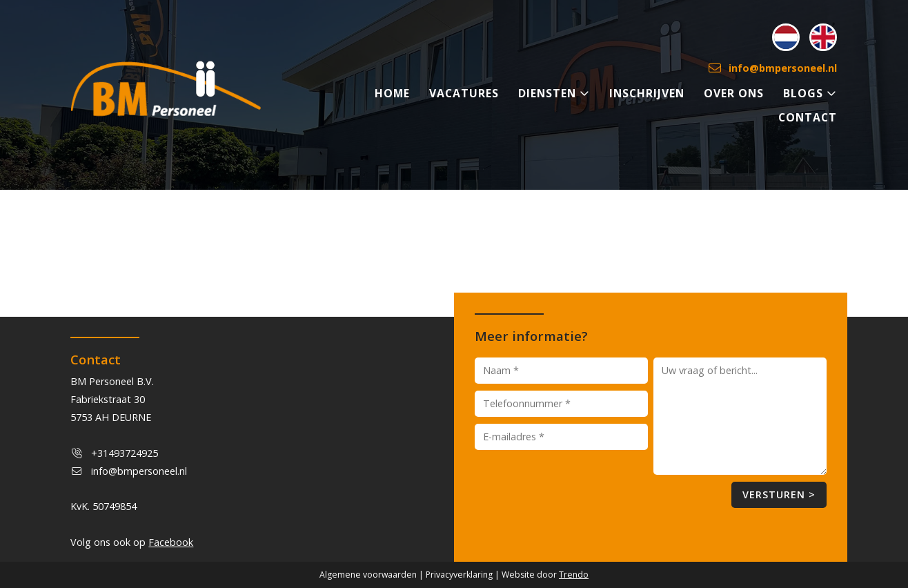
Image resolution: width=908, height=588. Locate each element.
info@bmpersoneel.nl (773, 68)
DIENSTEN (554, 93)
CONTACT (808, 117)
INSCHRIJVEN (647, 93)
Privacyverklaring (459, 575)
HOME (392, 93)
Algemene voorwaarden (368, 575)
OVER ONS (734, 93)
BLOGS (810, 93)
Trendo (574, 575)
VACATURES (464, 93)
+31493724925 (125, 453)
